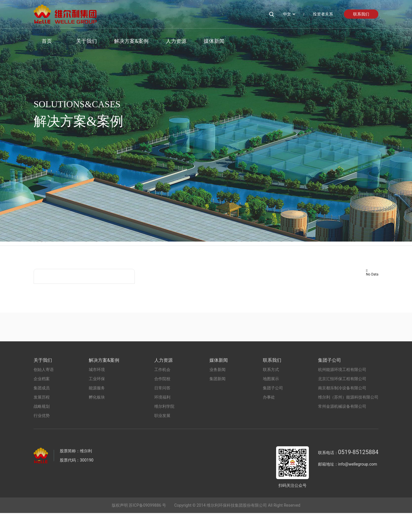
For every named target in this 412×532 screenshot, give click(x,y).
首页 (39, 41)
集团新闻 (217, 398)
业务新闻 (217, 389)
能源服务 (156, 253)
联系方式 (271, 389)
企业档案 (42, 398)
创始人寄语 (44, 389)
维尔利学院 (164, 425)
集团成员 (42, 407)
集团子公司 (273, 407)
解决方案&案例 (123, 41)
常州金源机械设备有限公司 (342, 425)
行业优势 (42, 435)
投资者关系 (323, 14)
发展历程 (42, 416)
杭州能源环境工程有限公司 (342, 389)
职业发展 (162, 435)
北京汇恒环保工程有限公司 (342, 398)
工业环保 (100, 253)
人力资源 (168, 41)
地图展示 (271, 398)
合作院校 (162, 398)
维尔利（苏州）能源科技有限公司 (348, 416)
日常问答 (162, 407)
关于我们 (78, 41)
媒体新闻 (206, 41)
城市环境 (44, 253)
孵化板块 (212, 253)
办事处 (269, 416)
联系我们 (361, 14)
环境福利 (162, 416)
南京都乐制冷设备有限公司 (342, 407)
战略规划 (42, 425)
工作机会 (162, 389)
